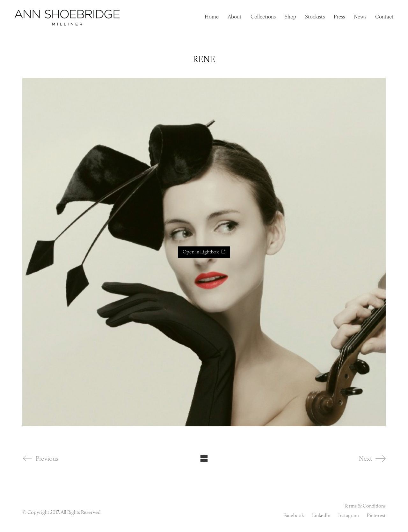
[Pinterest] (376, 516)
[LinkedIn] (321, 516)
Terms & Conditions (365, 506)
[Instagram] (349, 516)
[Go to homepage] (67, 18)
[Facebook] (294, 516)
